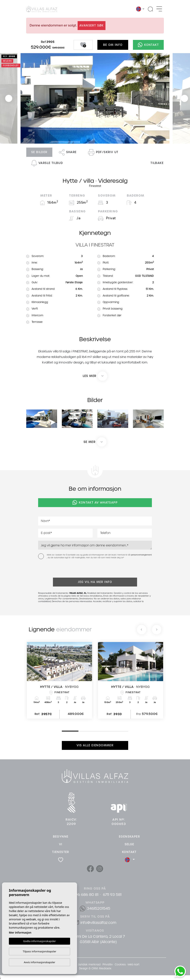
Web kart (134, 964)
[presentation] (59, 569)
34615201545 (99, 908)
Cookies (120, 964)
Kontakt (148, 45)
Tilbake (157, 163)
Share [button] (68, 152)
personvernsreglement (141, 555)
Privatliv (108, 964)
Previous (9, 98)
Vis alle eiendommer (95, 745)
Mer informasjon (20, 932)
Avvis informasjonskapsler (39, 962)
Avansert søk (92, 25)
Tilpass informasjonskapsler (40, 951)
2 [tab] (79, 731)
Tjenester (61, 852)
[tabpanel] (59, 680)
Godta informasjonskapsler (39, 941)
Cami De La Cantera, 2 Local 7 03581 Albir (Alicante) (98, 939)
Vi (61, 844)
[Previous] (142, 630)
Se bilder (39, 152)
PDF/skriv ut (103, 152)
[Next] (157, 630)
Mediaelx (105, 968)
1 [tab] (63, 731)
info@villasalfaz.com (98, 923)
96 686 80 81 (87, 895)
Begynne (61, 837)
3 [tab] (96, 731)
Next (184, 98)
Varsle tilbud (47, 163)
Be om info (113, 45)
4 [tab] (113, 731)
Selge (129, 844)
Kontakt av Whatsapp (95, 503)
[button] (95, 442)
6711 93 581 (112, 895)
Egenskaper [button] (129, 837)
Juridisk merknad (89, 964)
